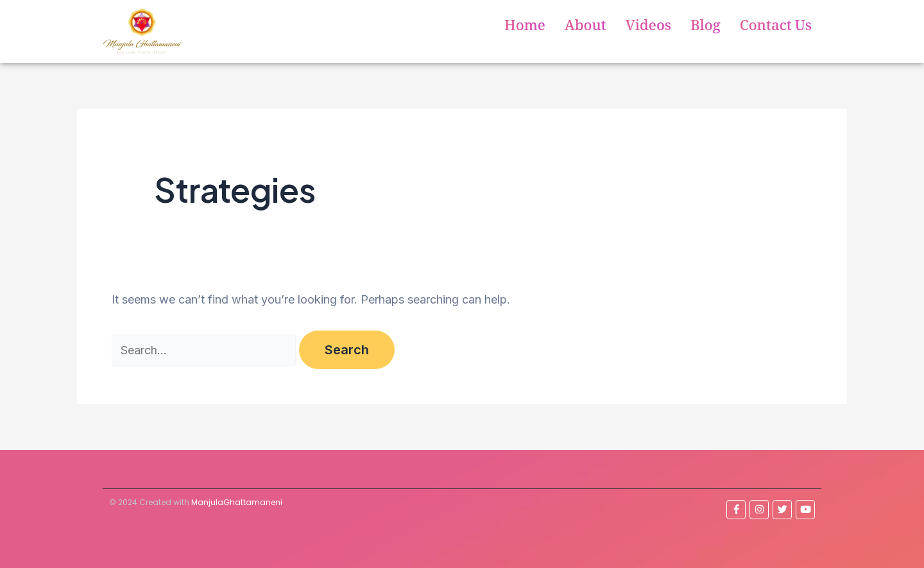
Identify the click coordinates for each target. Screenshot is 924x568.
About (586, 28)
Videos (648, 28)
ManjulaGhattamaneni (237, 502)
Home (525, 28)
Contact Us (776, 28)
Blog (706, 28)
